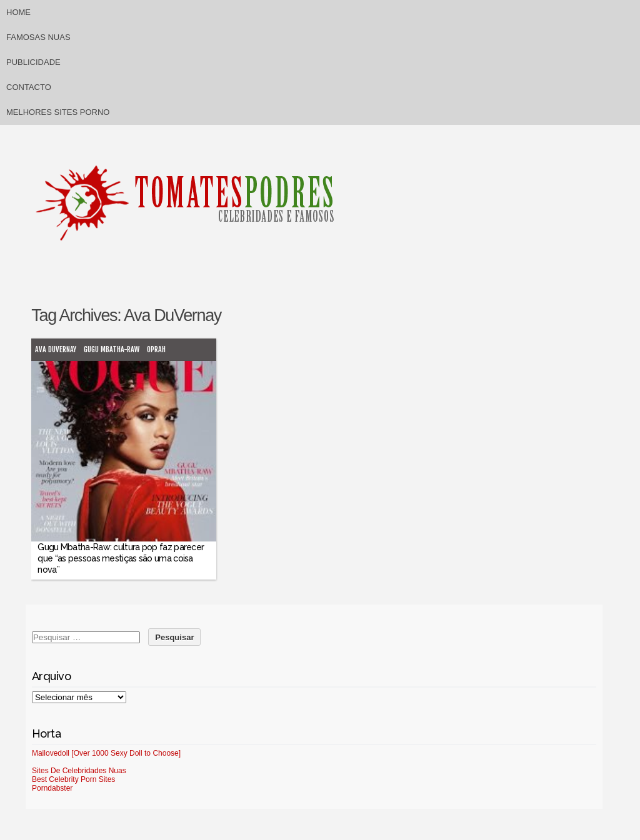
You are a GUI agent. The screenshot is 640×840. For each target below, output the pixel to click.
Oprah (156, 349)
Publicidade (33, 62)
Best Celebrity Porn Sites (73, 779)
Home (18, 12)
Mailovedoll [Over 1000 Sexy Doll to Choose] (106, 753)
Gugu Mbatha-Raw (112, 349)
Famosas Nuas (38, 37)
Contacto (29, 87)
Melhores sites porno (58, 112)
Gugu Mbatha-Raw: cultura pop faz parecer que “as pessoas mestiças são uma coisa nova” (121, 558)
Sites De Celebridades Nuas (79, 771)
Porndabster (52, 788)
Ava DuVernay (56, 349)
